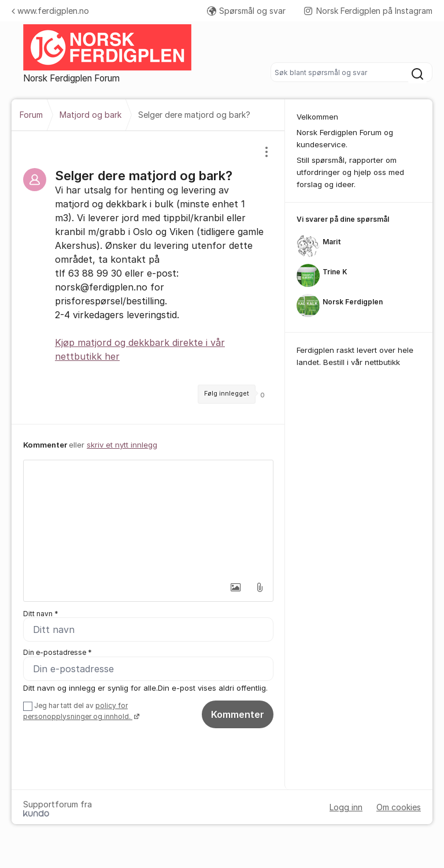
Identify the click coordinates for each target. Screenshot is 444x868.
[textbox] (148, 518)
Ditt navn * (41, 614)
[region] (148, 277)
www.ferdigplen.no (50, 11)
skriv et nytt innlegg (122, 445)
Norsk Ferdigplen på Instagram (368, 11)
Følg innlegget (227, 394)
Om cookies (399, 811)
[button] (235, 587)
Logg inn (346, 811)
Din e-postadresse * (58, 654)
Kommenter (238, 717)
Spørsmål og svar (246, 11)
